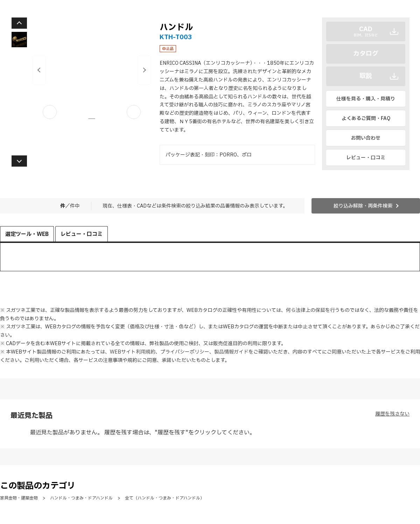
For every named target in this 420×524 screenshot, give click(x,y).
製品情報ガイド (231, 352)
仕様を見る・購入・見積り (366, 99)
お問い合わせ (366, 138)
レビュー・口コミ (366, 158)
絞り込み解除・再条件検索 (363, 206)
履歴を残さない (392, 414)
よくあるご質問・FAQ (366, 118)
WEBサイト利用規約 (133, 352)
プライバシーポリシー (185, 352)
